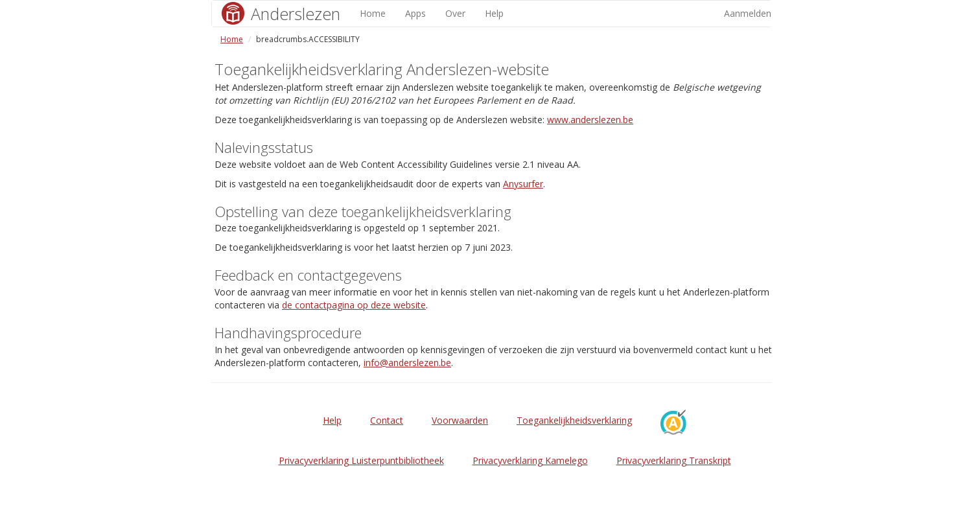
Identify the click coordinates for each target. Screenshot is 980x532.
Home (373, 13)
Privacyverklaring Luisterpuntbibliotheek (361, 460)
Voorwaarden (460, 420)
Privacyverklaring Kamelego (530, 460)
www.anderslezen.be (590, 120)
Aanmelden (748, 13)
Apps (415, 13)
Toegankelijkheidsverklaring (574, 420)
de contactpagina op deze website (354, 305)
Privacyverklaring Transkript (674, 460)
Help (494, 13)
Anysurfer (523, 184)
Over (455, 13)
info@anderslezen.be (407, 363)
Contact (387, 420)
